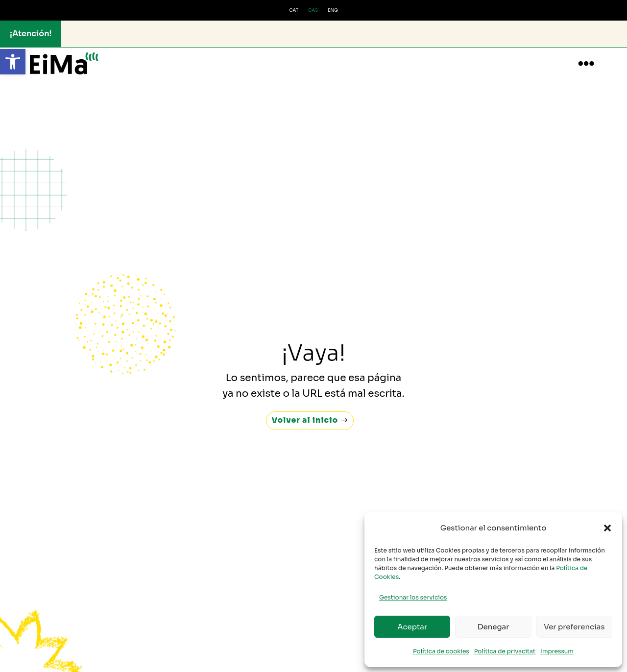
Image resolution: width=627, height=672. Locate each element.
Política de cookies (441, 651)
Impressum (557, 651)
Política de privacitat (505, 651)
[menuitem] (294, 11)
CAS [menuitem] (313, 10)
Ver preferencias (574, 627)
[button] (13, 62)
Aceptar (412, 627)
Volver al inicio (305, 411)
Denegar (494, 627)
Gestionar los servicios (413, 597)
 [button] (586, 63)
